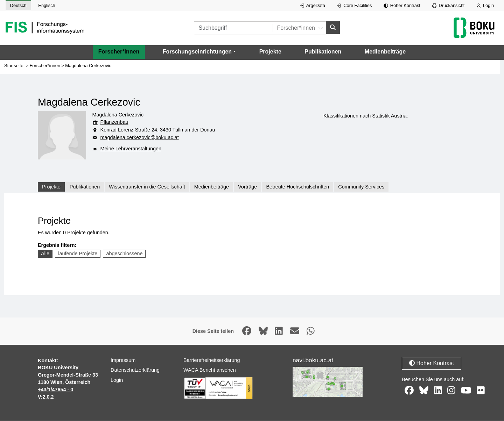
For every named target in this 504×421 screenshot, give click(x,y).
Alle (45, 254)
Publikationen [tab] (85, 187)
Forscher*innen (119, 52)
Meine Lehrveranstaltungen (131, 149)
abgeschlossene (124, 254)
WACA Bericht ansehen (210, 370)
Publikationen (323, 52)
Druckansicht (449, 5)
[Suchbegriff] (233, 28)
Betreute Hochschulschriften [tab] (297, 187)
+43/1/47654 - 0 (55, 390)
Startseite (14, 66)
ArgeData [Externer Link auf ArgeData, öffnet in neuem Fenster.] (313, 5)
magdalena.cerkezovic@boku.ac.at (140, 137)
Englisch (47, 5)
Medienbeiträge (385, 52)
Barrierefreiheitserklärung (212, 360)
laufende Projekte (78, 254)
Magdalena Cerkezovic (88, 66)
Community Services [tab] (361, 187)
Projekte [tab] (51, 187)
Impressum (123, 360)
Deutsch (18, 5)
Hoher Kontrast (402, 5)
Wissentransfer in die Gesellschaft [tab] (147, 187)
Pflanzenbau (114, 122)
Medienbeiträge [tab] (212, 187)
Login (485, 5)
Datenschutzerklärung (135, 370)
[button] (199, 52)
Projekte (270, 52)
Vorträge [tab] (247, 187)
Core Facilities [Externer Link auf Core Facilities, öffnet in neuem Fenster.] (354, 5)
